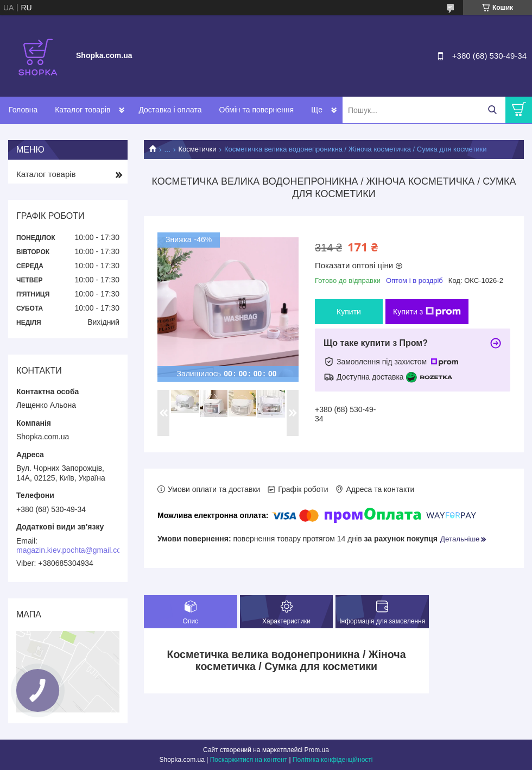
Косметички (198, 149)
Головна (23, 110)
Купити (349, 312)
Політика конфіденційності (333, 760)
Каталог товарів (83, 110)
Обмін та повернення (257, 110)
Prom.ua (317, 750)
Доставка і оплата (170, 110)
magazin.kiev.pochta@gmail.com (72, 550)
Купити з (427, 312)
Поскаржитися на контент (249, 760)
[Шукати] (492, 110)
